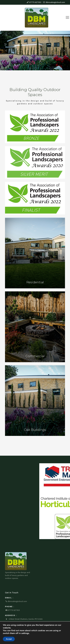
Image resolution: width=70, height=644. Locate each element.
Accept (9, 639)
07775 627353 (35, 2)
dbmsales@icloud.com (55, 2)
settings (25, 633)
